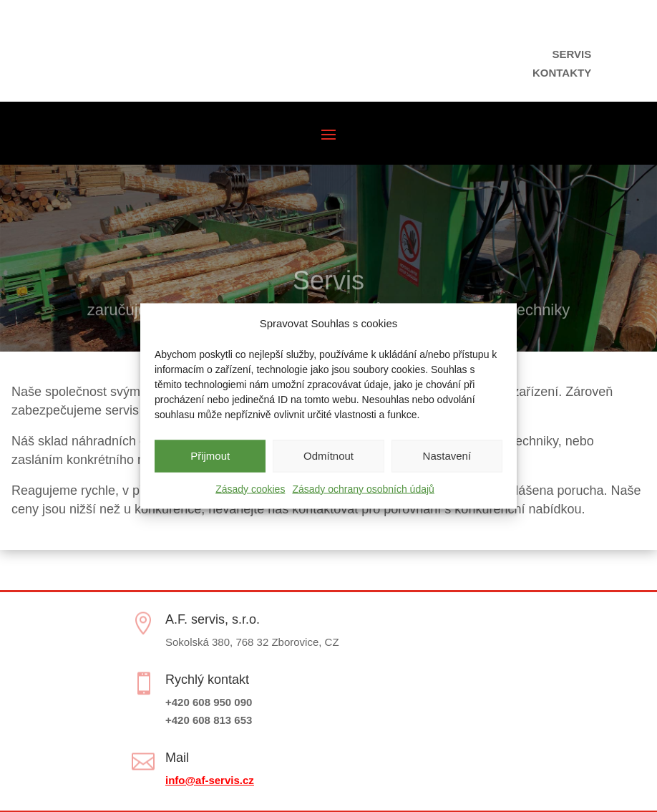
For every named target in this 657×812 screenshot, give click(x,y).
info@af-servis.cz (210, 780)
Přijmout (210, 456)
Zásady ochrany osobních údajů (363, 488)
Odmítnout (328, 456)
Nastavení (447, 456)
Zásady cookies (250, 488)
